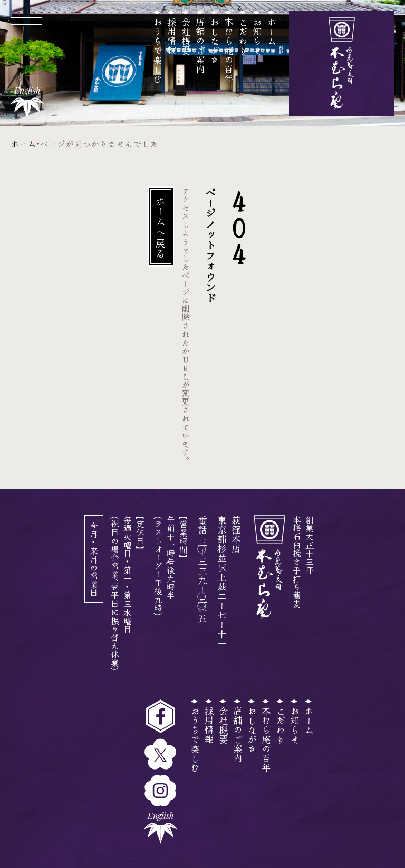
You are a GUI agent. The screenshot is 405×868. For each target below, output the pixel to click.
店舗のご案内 (200, 45)
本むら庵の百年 (229, 50)
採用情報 (172, 36)
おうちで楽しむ (158, 50)
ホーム (272, 31)
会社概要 (186, 36)
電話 (202, 569)
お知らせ (257, 36)
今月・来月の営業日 (94, 559)
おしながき (215, 41)
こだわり (243, 36)
